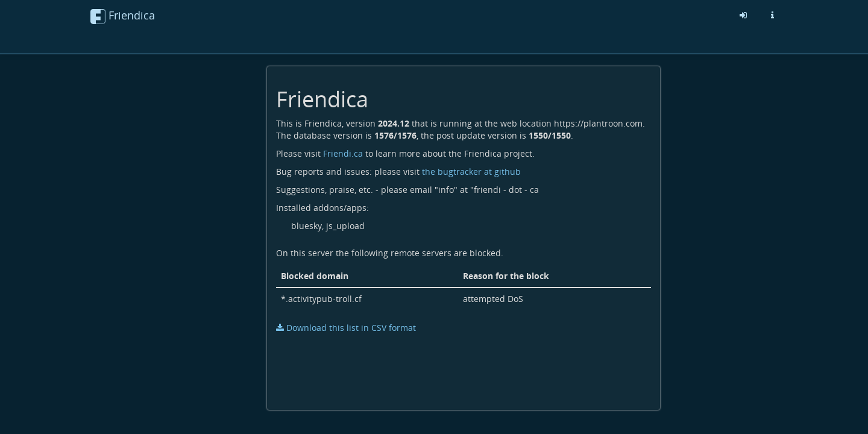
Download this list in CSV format (346, 328)
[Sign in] (743, 15)
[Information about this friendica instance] (772, 15)
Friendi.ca (343, 153)
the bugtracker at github (471, 171)
